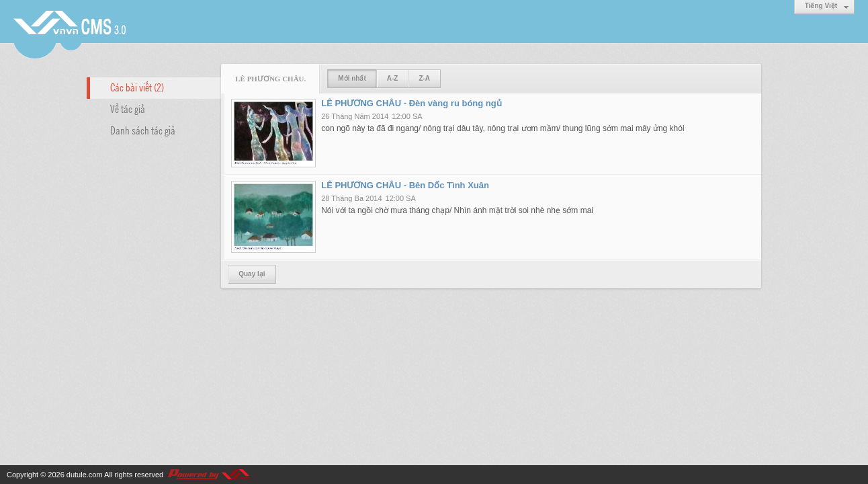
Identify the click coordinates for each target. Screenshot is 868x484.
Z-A (424, 78)
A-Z (393, 78)
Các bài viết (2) (137, 87)
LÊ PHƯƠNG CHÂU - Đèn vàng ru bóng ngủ (411, 103)
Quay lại (252, 274)
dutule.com (85, 475)
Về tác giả (128, 108)
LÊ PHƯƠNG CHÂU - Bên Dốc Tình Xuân (405, 185)
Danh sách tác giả (143, 130)
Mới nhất (352, 78)
